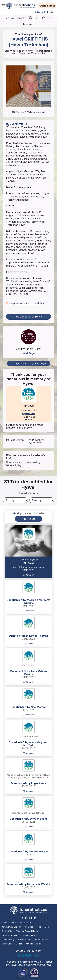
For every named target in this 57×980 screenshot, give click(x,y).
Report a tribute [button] (28, 493)
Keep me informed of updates (25, 303)
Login (39, 12)
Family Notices (25, 940)
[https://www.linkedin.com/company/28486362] (35, 918)
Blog (47, 927)
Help (39, 927)
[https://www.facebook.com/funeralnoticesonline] (31, 918)
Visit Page (29, 353)
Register (50, 12)
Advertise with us (34, 944)
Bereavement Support (11, 927)
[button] (47, 6)
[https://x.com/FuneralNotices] (22, 918)
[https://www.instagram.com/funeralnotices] (27, 918)
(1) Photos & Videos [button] (28, 112)
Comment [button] (29, 575)
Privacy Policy (30, 935)
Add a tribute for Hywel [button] (28, 317)
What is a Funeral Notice (27, 931)
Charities (29, 927)
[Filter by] (42, 500)
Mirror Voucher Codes (12, 944)
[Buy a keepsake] (16, 18)
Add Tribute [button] (29, 519)
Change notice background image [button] (29, 363)
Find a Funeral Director (21, 923)
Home (4, 923)
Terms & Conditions (11, 935)
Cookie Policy (8, 940)
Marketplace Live (43, 940)
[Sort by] (15, 500)
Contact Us (7, 931)
